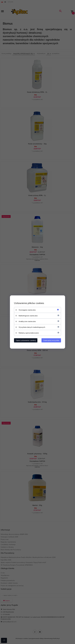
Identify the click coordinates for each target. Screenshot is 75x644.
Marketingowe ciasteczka (28, 316)
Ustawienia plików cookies (29, 303)
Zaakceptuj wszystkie (51, 340)
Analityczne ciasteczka (27, 321)
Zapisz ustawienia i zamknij (26, 340)
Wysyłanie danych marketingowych (32, 327)
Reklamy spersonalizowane (29, 333)
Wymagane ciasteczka (27, 310)
